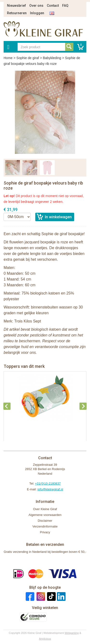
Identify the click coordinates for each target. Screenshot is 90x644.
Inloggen (37, 13)
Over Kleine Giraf (45, 509)
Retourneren (17, 13)
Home (8, 58)
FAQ (65, 6)
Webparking (72, 633)
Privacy (45, 532)
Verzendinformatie (45, 526)
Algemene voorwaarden (45, 515)
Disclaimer (45, 521)
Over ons (36, 6)
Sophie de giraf (28, 58)
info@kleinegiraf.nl (50, 489)
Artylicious (45, 639)
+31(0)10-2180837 (48, 483)
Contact (53, 6)
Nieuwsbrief (16, 6)
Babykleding (52, 58)
